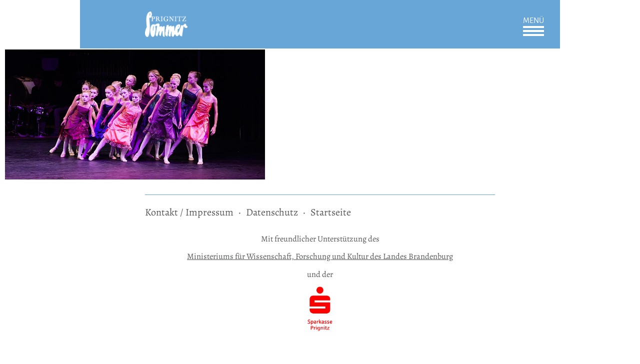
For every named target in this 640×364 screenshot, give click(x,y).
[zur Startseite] (166, 18)
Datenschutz (272, 212)
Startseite (331, 212)
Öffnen (533, 31)
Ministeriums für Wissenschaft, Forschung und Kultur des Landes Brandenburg (320, 256)
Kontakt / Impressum (189, 212)
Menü (533, 20)
